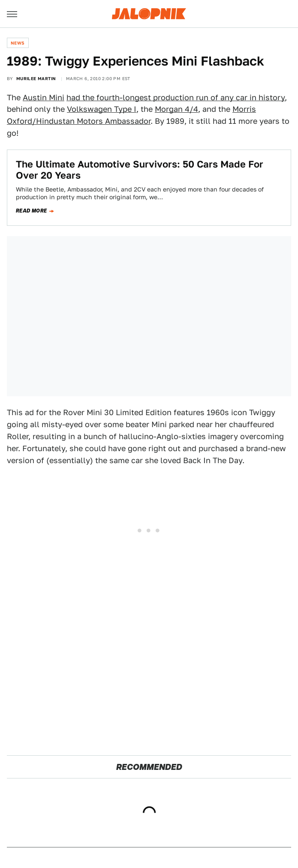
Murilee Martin (36, 78)
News (18, 43)
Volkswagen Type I (102, 109)
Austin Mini (44, 97)
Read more (32, 211)
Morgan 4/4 (176, 109)
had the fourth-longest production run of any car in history (176, 97)
